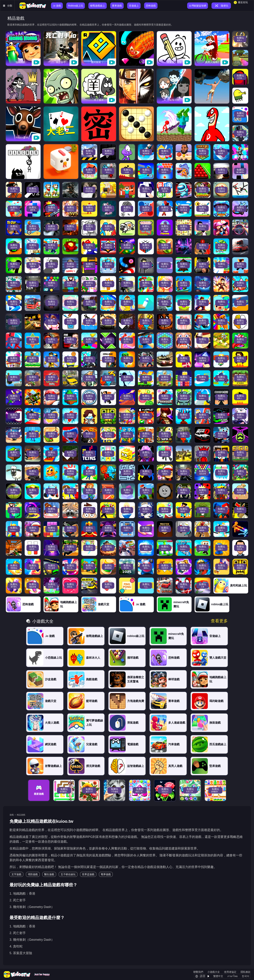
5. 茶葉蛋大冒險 (21, 953)
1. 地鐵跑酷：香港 (22, 894)
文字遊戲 (16, 874)
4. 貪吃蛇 (16, 946)
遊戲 (12, 815)
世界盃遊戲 (88, 874)
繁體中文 (218, 976)
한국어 (246, 976)
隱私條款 (246, 972)
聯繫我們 (198, 972)
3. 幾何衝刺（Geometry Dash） (32, 907)
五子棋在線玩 (68, 874)
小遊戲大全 (214, 972)
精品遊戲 (21, 815)
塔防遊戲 (33, 874)
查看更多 (219, 621)
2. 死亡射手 (18, 900)
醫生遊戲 (49, 874)
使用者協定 (230, 972)
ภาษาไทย (232, 976)
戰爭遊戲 (106, 874)
